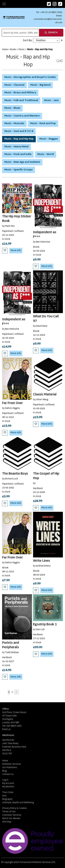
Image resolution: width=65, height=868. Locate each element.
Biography (7, 799)
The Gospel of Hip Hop (46, 476)
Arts (4, 796)
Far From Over (13, 403)
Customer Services (12, 815)
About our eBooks (11, 819)
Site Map (7, 822)
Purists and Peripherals (11, 645)
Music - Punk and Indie (18, 154)
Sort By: (28, 41)
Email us (6, 729)
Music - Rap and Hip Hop (19, 139)
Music (22, 49)
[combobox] (20, 33)
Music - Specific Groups (19, 170)
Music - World (46, 154)
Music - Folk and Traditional (21, 100)
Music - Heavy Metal (16, 147)
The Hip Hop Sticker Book (17, 219)
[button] (5, 251)
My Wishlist (8, 787)
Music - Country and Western (22, 116)
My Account (8, 783)
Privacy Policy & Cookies (15, 808)
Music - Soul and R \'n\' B (19, 131)
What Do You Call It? (46, 319)
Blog (4, 771)
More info (16, 251)
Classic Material (45, 395)
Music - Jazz (51, 100)
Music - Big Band (40, 85)
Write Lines (41, 561)
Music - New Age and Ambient (22, 162)
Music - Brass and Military (20, 93)
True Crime (8, 792)
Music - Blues (12, 108)
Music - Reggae (49, 139)
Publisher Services (12, 764)
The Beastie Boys (15, 474)
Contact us (8, 774)
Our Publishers (10, 768)
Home (5, 49)
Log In (5, 780)
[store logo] (14, 18)
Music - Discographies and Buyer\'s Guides (30, 77)
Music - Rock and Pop (43, 124)
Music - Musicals (14, 124)
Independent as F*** (45, 235)
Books (13, 49)
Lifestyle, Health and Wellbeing (18, 803)
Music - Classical (14, 85)
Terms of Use (9, 812)
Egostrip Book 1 (45, 624)
